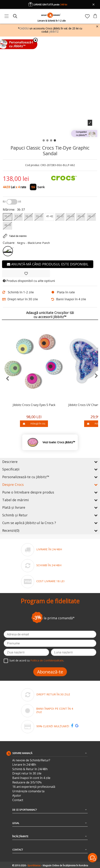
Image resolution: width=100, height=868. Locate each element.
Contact (18, 800)
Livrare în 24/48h (24, 765)
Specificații (50, 469)
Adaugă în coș (34, 424)
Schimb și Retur (50, 515)
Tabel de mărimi (50, 500)
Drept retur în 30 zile (27, 773)
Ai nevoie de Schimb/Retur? (31, 760)
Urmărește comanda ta (28, 791)
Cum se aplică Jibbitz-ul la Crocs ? (50, 523)
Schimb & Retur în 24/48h (30, 769)
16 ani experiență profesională (34, 787)
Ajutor (17, 796)
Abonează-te (50, 672)
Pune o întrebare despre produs (50, 492)
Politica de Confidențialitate (47, 660)
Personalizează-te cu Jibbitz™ (50, 477)
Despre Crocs (50, 485)
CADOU (24, 28)
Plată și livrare (50, 507)
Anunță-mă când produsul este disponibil (48, 264)
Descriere (50, 462)
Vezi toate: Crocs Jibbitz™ (59, 442)
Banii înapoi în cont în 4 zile (31, 778)
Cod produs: (32, 165)
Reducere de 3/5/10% (27, 782)
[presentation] (6, 379)
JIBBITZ (54, 32)
